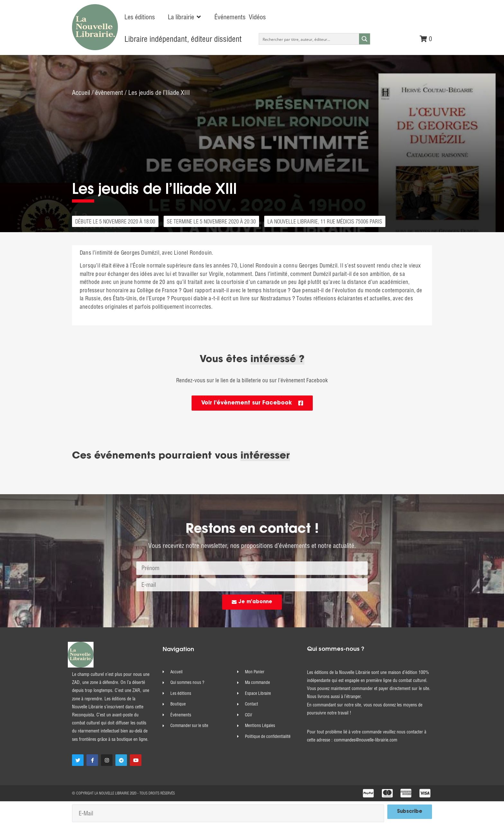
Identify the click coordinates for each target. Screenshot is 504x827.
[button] (185, 17)
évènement (109, 93)
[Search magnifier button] (364, 39)
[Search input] (309, 39)
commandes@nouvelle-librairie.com (366, 741)
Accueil (81, 93)
